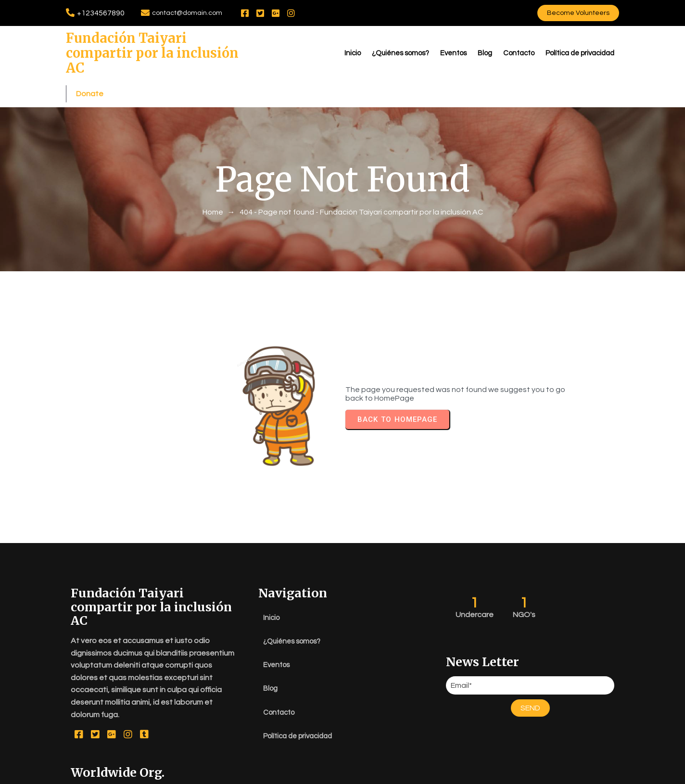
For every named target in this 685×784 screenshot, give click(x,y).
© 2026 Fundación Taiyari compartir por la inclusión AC (342, 774)
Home (213, 185)
